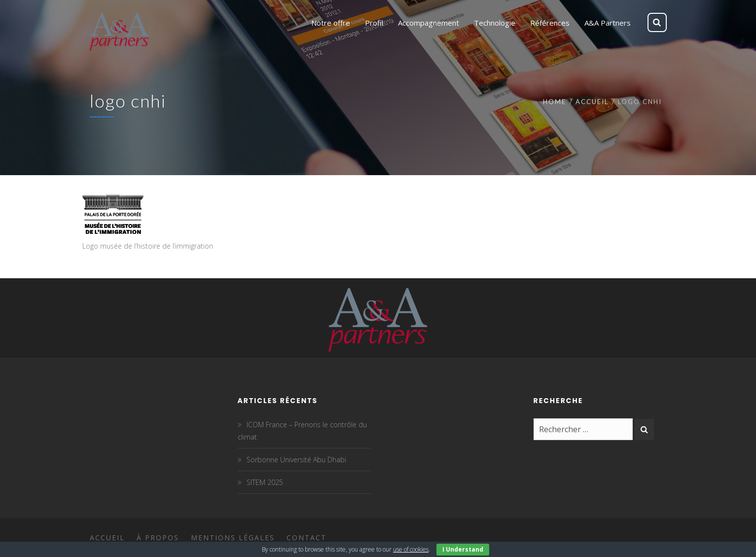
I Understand (463, 549)
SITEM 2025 (265, 482)
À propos (158, 538)
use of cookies (411, 549)
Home (555, 102)
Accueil (592, 102)
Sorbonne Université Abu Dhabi (296, 460)
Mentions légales (233, 538)
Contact (306, 538)
